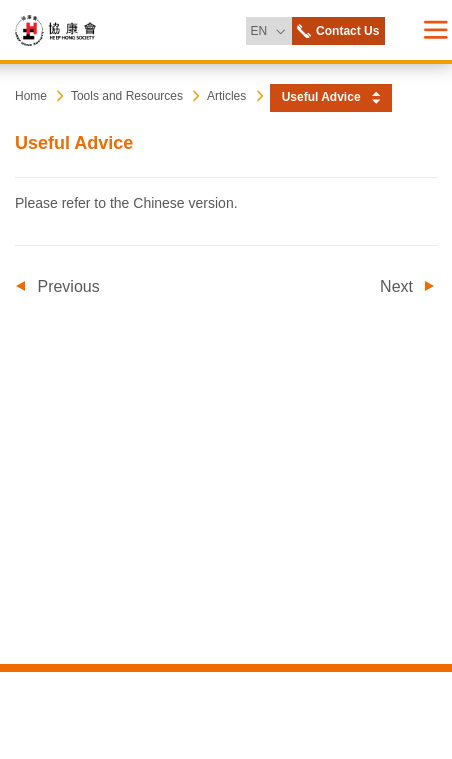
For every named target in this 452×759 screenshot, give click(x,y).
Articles (226, 96)
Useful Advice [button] (321, 97)
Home (31, 96)
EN (270, 27)
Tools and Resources (127, 96)
